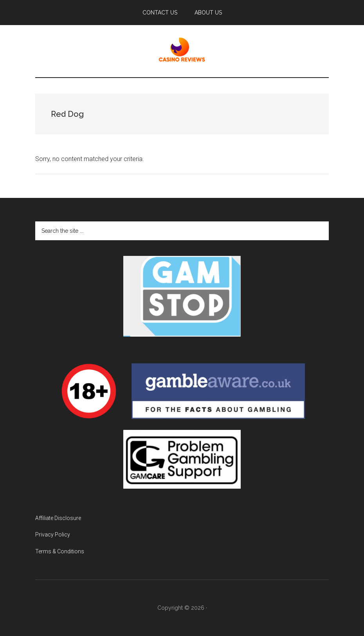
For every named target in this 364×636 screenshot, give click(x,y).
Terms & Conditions (60, 551)
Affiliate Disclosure (58, 518)
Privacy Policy (53, 535)
